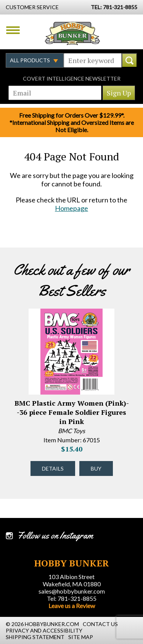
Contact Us (100, 624)
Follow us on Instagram (55, 536)
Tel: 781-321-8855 (72, 598)
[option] (71, 398)
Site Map (81, 637)
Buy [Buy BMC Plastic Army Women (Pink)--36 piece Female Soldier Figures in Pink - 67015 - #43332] (96, 468)
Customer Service (32, 7)
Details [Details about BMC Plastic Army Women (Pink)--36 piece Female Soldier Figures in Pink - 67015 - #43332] (53, 468)
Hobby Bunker (72, 33)
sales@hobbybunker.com (72, 591)
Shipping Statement (35, 637)
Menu (13, 30)
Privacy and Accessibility (44, 630)
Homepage (71, 208)
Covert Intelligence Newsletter (72, 78)
